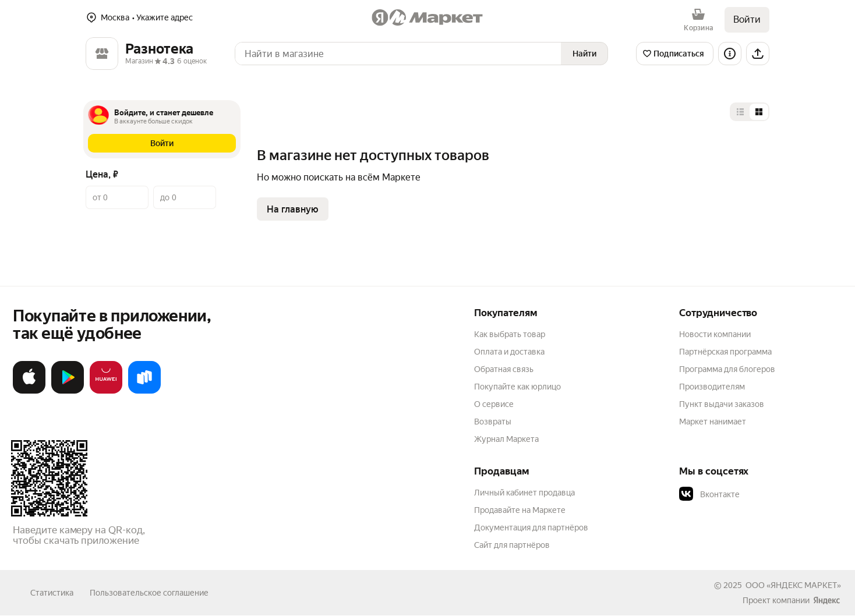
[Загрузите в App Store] (29, 391)
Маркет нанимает (713, 422)
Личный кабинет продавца (524, 493)
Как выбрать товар (510, 334)
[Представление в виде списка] (740, 112)
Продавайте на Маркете (520, 510)
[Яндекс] (826, 600)
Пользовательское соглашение (149, 593)
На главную (293, 209)
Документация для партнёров (531, 528)
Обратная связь (504, 369)
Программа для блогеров (727, 369)
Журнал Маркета (506, 439)
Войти (747, 20)
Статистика (52, 593)
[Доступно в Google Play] (68, 391)
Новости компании (715, 334)
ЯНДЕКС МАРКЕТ (804, 585)
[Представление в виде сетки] (759, 112)
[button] (162, 143)
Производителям (712, 387)
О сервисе (494, 404)
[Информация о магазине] (730, 54)
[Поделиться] (758, 54)
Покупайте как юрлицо (517, 387)
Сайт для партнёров (512, 545)
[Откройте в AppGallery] (106, 391)
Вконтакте (709, 494)
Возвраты (493, 422)
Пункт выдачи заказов (722, 404)
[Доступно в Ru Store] (144, 391)
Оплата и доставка (509, 352)
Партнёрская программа (725, 352)
